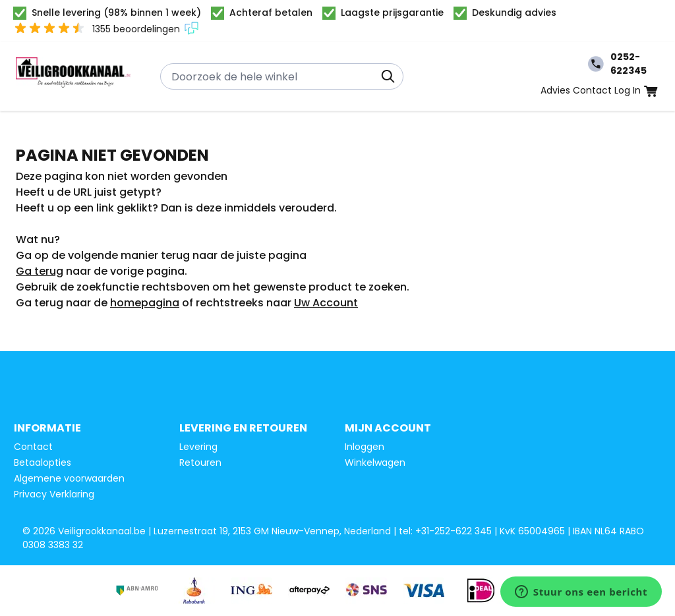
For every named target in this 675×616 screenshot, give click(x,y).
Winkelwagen (375, 462)
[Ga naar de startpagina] (73, 76)
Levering (198, 447)
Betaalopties (43, 462)
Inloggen (365, 447)
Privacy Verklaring (54, 494)
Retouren (200, 462)
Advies (555, 90)
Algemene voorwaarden (69, 478)
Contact (592, 90)
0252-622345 (617, 64)
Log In (628, 90)
